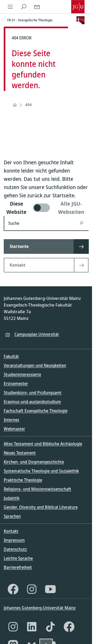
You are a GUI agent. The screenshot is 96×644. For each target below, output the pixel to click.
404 (29, 105)
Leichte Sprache (18, 558)
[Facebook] (13, 589)
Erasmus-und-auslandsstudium (32, 402)
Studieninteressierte (22, 374)
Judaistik (12, 498)
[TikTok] (50, 627)
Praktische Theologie (23, 480)
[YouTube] (50, 589)
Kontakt (11, 531)
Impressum (14, 540)
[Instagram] (32, 589)
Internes (11, 420)
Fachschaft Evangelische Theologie (36, 411)
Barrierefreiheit (18, 567)
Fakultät (11, 356)
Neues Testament (20, 453)
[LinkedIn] (32, 627)
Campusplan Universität (37, 334)
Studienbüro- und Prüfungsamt (33, 393)
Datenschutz (15, 549)
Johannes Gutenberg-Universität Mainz (40, 608)
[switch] (46, 208)
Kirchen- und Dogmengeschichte (34, 462)
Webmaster (14, 429)
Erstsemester (16, 384)
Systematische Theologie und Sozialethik (41, 471)
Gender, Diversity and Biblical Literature (41, 507)
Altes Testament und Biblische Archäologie (43, 444)
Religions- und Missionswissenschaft (37, 489)
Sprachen (12, 516)
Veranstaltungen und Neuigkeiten (35, 365)
